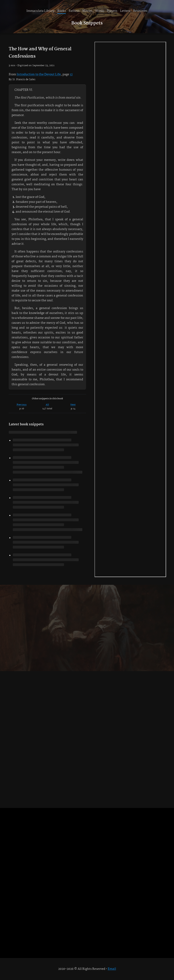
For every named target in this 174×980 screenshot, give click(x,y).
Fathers (74, 11)
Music (100, 11)
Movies (87, 11)
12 (71, 75)
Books (62, 11)
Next (73, 405)
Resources (140, 11)
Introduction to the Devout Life (39, 75)
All (47, 405)
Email (112, 969)
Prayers (112, 11)
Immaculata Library (40, 11)
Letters (125, 11)
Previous (22, 405)
